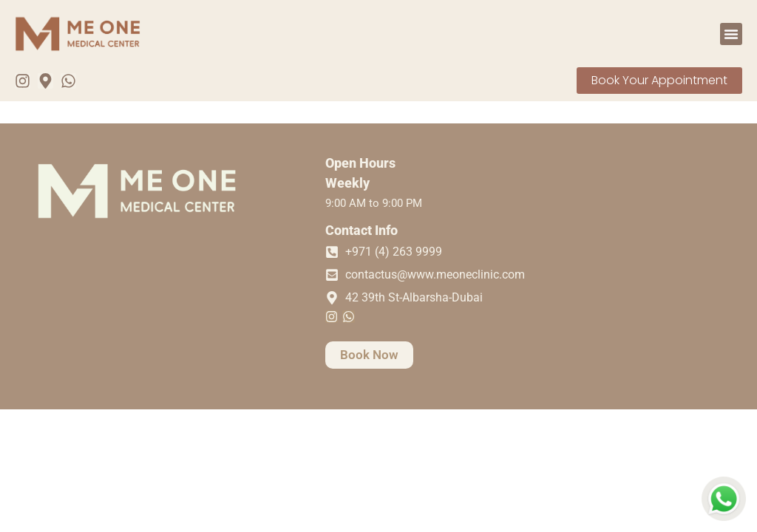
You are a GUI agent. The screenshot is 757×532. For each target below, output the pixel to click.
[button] (731, 34)
